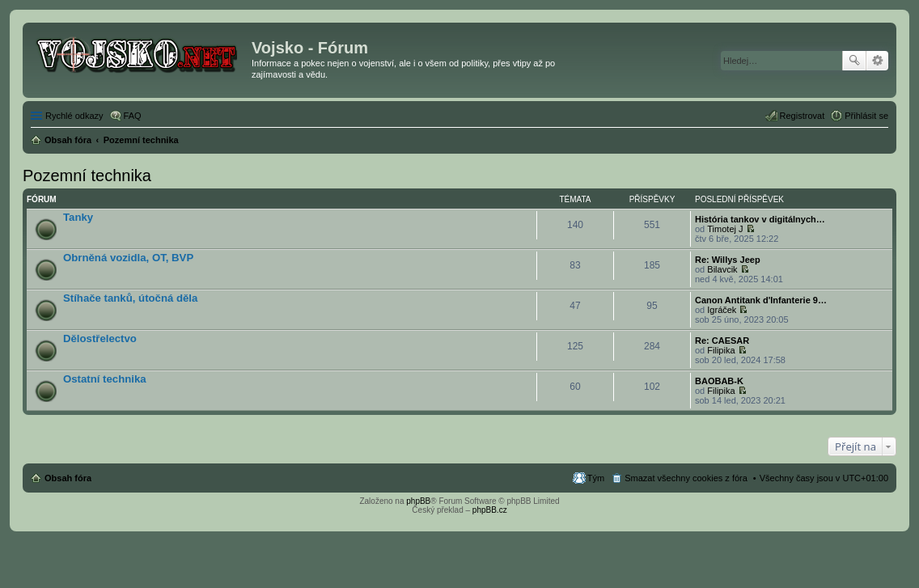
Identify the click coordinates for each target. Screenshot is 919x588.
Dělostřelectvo (100, 338)
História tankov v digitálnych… (760, 219)
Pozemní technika (87, 176)
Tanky (78, 217)
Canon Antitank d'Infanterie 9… (761, 300)
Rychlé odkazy (74, 116)
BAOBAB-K (719, 381)
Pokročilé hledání (877, 61)
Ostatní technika (105, 379)
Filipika (721, 350)
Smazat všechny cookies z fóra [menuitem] (686, 478)
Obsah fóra (68, 478)
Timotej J (725, 229)
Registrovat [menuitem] (803, 116)
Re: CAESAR (722, 341)
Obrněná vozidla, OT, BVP (128, 258)
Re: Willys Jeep (728, 260)
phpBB (418, 501)
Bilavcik (722, 269)
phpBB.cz (490, 510)
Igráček (722, 310)
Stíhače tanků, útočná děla (130, 298)
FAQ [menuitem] (133, 116)
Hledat (854, 61)
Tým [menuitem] (596, 478)
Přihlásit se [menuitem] (866, 116)
